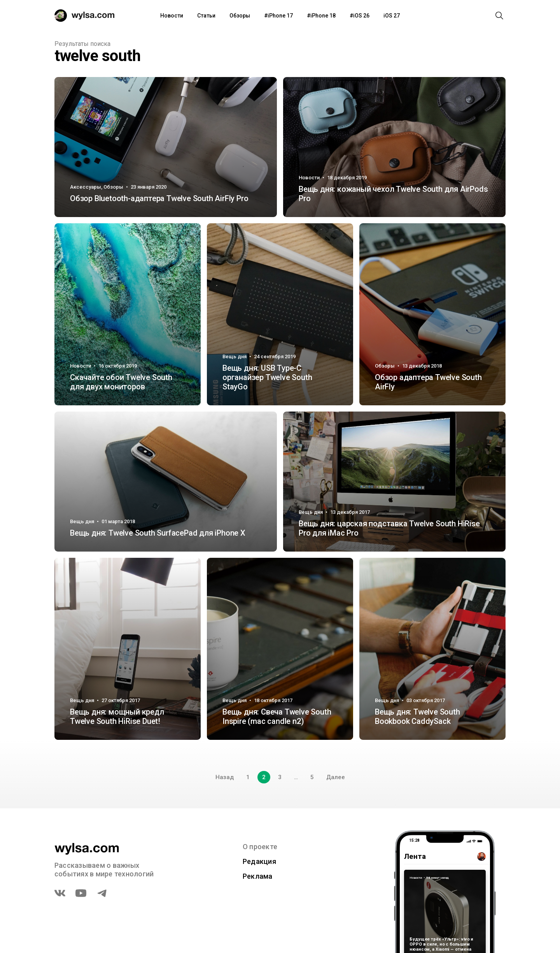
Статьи (206, 16)
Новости (172, 16)
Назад (225, 777)
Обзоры (240, 16)
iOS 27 (392, 16)
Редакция (259, 861)
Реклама (258, 876)
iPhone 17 (280, 16)
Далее (336, 777)
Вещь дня (234, 356)
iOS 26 (361, 16)
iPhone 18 (323, 16)
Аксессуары (86, 187)
